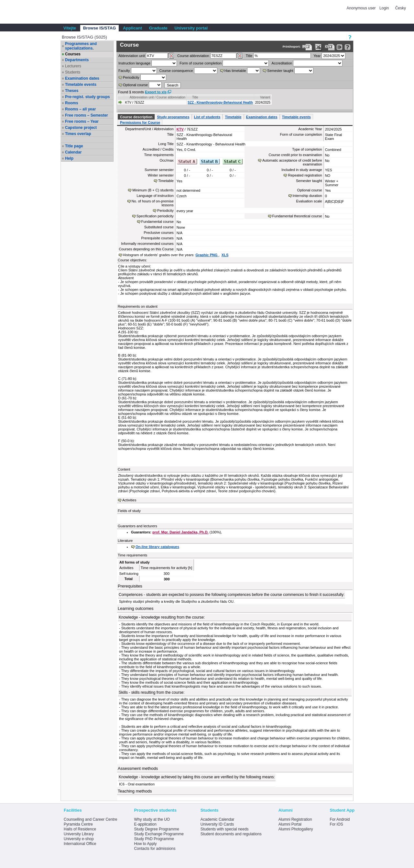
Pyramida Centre (78, 824)
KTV (180, 129)
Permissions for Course (140, 122)
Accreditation (282, 63)
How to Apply (145, 844)
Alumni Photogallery (296, 829)
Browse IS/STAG (100, 28)
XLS (225, 255)
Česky (401, 8)
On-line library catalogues (157, 547)
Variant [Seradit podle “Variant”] (265, 97)
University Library (79, 834)
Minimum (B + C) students (153, 190)
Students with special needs (225, 829)
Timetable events (81, 85)
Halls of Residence (80, 829)
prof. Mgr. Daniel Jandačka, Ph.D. (180, 532)
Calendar (73, 152)
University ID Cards (217, 824)
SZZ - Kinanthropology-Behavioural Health (220, 103)
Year (317, 56)
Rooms (72, 103)
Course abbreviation (193, 56)
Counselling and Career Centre (90, 819)
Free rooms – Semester (87, 115)
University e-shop (79, 839)
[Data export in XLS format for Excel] (318, 47)
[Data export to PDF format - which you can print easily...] (307, 47)
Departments (77, 60)
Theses (72, 91)
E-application (145, 824)
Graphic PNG (207, 255)
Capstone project (81, 128)
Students (73, 72)
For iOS (336, 824)
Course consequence (176, 71)
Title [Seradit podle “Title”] (195, 97)
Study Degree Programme (156, 829)
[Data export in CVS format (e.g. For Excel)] (330, 47)
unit (132, 56)
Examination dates (82, 78)
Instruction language (134, 63)
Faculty (124, 71)
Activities (129, 500)
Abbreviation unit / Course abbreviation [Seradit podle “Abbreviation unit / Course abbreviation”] (158, 97)
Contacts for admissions (155, 849)
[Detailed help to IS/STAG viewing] (348, 47)
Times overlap (78, 134)
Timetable (233, 117)
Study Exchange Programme (159, 834)
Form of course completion (201, 63)
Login (384, 8)
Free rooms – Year (82, 121)
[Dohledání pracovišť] (171, 56)
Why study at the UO (152, 819)
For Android (340, 819)
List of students (207, 117)
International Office (80, 844)
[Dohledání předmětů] (240, 56)
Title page (74, 146)
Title (249, 56)
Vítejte (70, 28)
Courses (73, 54)
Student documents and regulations (231, 834)
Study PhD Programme (154, 839)
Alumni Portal (290, 824)
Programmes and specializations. (81, 46)
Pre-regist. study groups (87, 97)
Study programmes (173, 117)
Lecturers (73, 66)
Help (69, 158)
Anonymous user (362, 8)
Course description (136, 117)
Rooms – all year (80, 109)
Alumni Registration (295, 819)
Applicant (132, 28)
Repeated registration (305, 175)
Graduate (158, 28)
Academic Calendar (218, 819)
